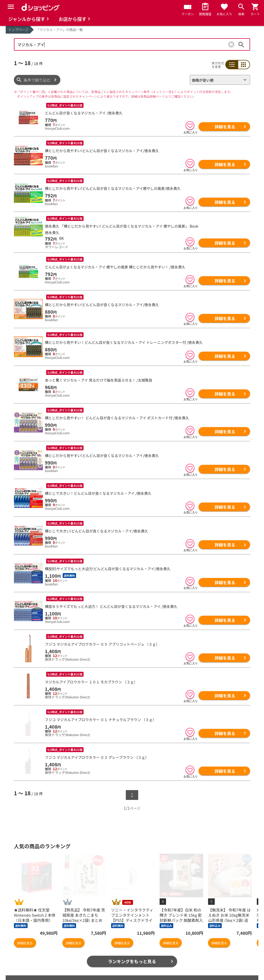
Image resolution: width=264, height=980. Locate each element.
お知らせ (142, 946)
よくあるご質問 (148, 954)
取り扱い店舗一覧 (29, 971)
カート (76, 946)
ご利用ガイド (81, 971)
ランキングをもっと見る (132, 917)
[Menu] (11, 7)
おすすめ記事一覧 (85, 937)
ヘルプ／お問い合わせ (153, 937)
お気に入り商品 (27, 946)
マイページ (80, 954)
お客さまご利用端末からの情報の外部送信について (217, 957)
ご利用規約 (200, 937)
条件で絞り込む (37, 80)
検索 (241, 44)
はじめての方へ (148, 962)
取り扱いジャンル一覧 (33, 962)
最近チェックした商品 (33, 954)
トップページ (18, 30)
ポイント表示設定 (85, 962)
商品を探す (24, 937)
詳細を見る (225, 127)
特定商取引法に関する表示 (213, 967)
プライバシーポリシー (209, 946)
